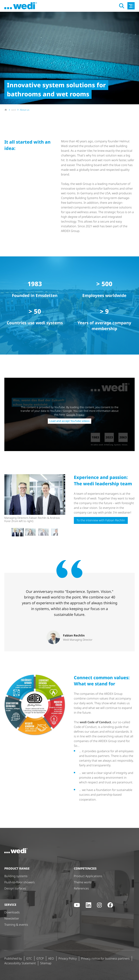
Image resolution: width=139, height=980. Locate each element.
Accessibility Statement (20, 963)
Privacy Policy (68, 958)
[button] (17, 532)
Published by (13, 958)
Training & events (16, 925)
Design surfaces (15, 888)
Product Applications (88, 876)
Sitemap (46, 963)
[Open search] (122, 6)
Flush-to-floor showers (20, 882)
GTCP (40, 958)
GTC (29, 958)
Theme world (83, 882)
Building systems (16, 876)
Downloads (12, 912)
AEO (51, 958)
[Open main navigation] (131, 6)
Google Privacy (75, 414)
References (81, 888)
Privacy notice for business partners (105, 958)
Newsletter (12, 918)
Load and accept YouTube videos (69, 421)
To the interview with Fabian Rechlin (101, 520)
